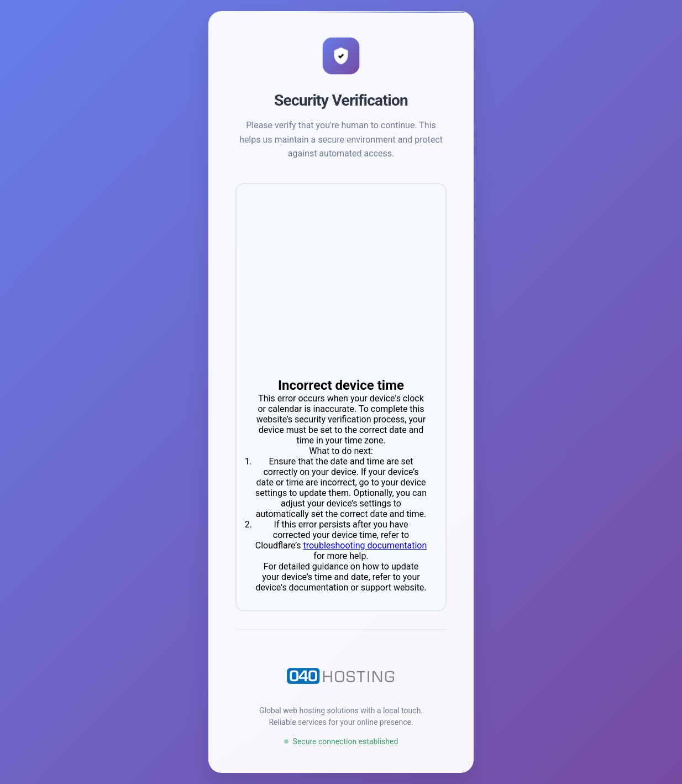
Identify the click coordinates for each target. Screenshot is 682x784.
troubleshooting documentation (365, 545)
